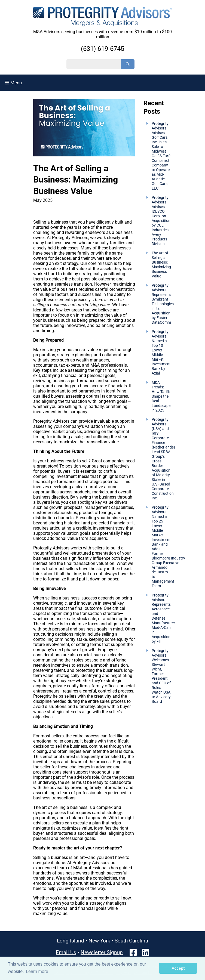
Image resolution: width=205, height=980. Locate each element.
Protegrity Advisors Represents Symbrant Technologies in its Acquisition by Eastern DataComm (163, 304)
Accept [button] (178, 968)
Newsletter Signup (102, 952)
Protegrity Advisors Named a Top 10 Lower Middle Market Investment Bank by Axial (161, 353)
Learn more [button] (37, 971)
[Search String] (94, 64)
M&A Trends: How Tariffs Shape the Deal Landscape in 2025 (161, 396)
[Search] (128, 64)
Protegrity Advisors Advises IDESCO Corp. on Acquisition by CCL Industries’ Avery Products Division (161, 221)
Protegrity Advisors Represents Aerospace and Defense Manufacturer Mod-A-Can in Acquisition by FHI (163, 618)
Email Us (66, 952)
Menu (13, 83)
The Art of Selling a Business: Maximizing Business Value (161, 265)
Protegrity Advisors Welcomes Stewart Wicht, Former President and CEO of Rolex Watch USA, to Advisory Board (161, 676)
